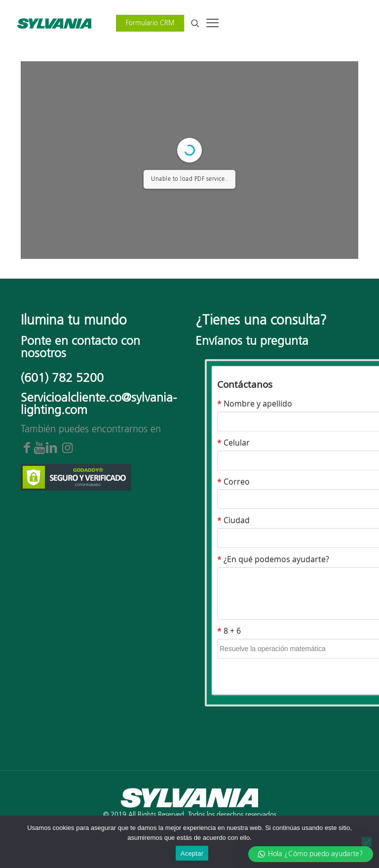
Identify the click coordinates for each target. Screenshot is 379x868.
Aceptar (192, 853)
